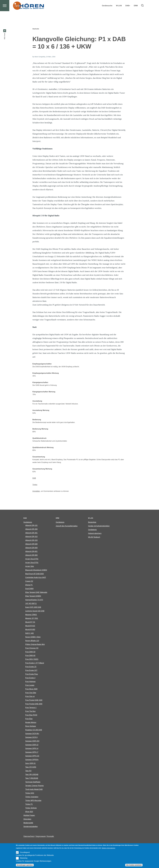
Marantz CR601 (31, 615)
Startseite (36, 29)
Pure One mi (30, 697)
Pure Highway (30, 682)
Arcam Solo (30, 566)
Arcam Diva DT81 (32, 559)
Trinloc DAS (30, 793)
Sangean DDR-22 (32, 745)
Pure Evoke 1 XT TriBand (35, 663)
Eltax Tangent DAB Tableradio (36, 592)
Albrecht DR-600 (31, 548)
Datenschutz (29, 836)
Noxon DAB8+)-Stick (33, 637)
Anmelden (36, 491)
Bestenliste (92, 522)
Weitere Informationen (108, 848)
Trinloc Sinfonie (31, 808)
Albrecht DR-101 (31, 526)
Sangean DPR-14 (32, 749)
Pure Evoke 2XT (31, 671)
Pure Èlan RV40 (31, 715)
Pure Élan (29, 719)
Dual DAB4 (29, 589)
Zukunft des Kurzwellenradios (67, 526)
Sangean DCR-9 (31, 737)
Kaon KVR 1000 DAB (33, 607)
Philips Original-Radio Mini (35, 644)
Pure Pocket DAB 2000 (34, 704)
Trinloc (35, 485)
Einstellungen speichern (25, 865)
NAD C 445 (30, 633)
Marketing (24, 858)
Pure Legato (30, 685)
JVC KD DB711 (31, 604)
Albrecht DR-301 (31, 533)
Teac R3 (28, 771)
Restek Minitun (31, 723)
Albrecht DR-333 (31, 540)
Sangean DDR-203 (32, 741)
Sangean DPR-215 (32, 756)
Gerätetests (28, 522)
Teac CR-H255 (31, 767)
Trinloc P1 (29, 804)
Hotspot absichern (95, 533)
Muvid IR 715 (30, 622)
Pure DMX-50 (30, 652)
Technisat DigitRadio (33, 782)
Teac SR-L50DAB (32, 775)
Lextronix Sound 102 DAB (35, 611)
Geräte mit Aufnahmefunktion (99, 526)
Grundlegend (25, 852)
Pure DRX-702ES (32, 659)
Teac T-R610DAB (32, 778)
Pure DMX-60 (30, 656)
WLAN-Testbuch (94, 537)
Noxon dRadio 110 (32, 641)
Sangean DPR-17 (32, 752)
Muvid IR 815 (30, 626)
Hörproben (27, 819)
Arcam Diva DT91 (32, 563)
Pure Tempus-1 (31, 708)
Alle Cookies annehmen (134, 865)
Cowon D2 (29, 581)
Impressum (41, 836)
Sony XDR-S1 (30, 763)
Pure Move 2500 (31, 689)
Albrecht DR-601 (31, 552)
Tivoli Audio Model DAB (34, 789)
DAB (34, 478)
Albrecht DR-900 (31, 555)
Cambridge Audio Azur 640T (36, 578)
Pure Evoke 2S (31, 667)
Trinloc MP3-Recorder (33, 801)
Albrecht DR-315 (31, 537)
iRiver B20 (29, 812)
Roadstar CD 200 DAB (34, 730)
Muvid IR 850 (30, 630)
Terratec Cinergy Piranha (34, 786)
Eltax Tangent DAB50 (33, 596)
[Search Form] (142, 13)
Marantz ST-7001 (32, 618)
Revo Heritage (31, 726)
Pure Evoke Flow (32, 674)
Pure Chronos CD (32, 648)
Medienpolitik (28, 823)
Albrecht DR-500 (31, 544)
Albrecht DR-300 (31, 529)
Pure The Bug (30, 711)
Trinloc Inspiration (32, 797)
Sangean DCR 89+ (32, 734)
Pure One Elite (31, 693)
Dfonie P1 (29, 585)
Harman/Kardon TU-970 (34, 600)
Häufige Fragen (29, 815)
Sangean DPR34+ (32, 760)
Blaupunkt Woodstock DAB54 (36, 570)
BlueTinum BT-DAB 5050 (35, 574)
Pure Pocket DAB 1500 (34, 700)
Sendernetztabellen (31, 827)
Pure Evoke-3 (30, 678)
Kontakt (51, 836)
